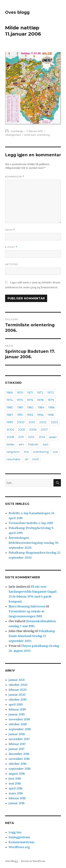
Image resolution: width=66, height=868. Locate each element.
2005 (22, 430)
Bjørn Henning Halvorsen (27, 606)
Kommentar (15, 177)
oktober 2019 (18, 700)
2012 (31, 437)
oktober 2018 (18, 724)
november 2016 (19, 759)
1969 (10, 393)
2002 (43, 422)
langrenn (13, 452)
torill (36, 459)
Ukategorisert (13, 135)
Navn (10, 230)
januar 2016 (17, 803)
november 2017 (19, 739)
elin (21, 444)
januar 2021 (17, 680)
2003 (54, 422)
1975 (20, 400)
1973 (51, 393)
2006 (27, 135)
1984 (41, 407)
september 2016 (20, 769)
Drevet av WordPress (33, 861)
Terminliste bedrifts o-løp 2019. (31, 523)
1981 (20, 407)
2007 (44, 430)
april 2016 (16, 788)
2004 (10, 430)
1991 (20, 415)
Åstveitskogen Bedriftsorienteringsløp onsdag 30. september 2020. (34, 543)
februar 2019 (17, 709)
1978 (40, 400)
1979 (51, 400)
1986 (51, 407)
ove (55, 452)
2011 (21, 437)
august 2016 (17, 774)
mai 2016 (15, 783)
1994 (40, 415)
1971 (30, 393)
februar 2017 (17, 744)
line (26, 452)
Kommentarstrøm (21, 842)
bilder (11, 444)
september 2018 (20, 729)
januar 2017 (17, 749)
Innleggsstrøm (19, 837)
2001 (32, 422)
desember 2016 (19, 754)
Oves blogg (17, 12)
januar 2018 (17, 734)
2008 (10, 437)
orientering (43, 135)
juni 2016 (15, 778)
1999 (10, 422)
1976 (30, 400)
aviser (53, 437)
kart (33, 135)
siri (27, 459)
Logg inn (15, 832)
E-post (11, 247)
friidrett (33, 444)
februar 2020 (18, 690)
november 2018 (19, 719)
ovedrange (17, 131)
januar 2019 (17, 714)
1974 (10, 400)
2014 (42, 437)
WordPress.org (19, 847)
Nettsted (12, 264)
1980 (10, 407)
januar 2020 (17, 695)
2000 (21, 422)
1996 (51, 415)
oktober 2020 (18, 685)
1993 (30, 415)
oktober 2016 (18, 764)
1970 (20, 393)
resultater (14, 459)
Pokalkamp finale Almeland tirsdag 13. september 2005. (32, 636)
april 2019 (16, 704)
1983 (30, 407)
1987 (10, 415)
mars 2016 (16, 793)
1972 (40, 393)
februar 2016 (17, 798)
